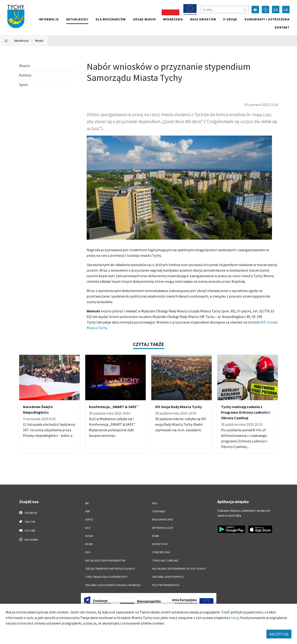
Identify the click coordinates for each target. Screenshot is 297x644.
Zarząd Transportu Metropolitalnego (110, 569)
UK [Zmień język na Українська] (286, 10)
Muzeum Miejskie (163, 520)
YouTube (27, 530)
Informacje (49, 19)
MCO (88, 528)
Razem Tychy (160, 544)
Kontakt (282, 27)
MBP (88, 511)
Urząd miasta (144, 19)
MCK (155, 503)
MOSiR (89, 544)
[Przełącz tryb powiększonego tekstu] (265, 10)
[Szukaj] (225, 10)
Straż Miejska (161, 552)
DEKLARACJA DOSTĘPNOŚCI (168, 577)
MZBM (156, 536)
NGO (88, 552)
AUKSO (89, 520)
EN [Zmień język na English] (276, 10)
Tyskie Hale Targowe (165, 561)
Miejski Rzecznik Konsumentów (105, 561)
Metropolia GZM (163, 528)
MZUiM (89, 536)
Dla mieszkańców (111, 19)
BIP (87, 503)
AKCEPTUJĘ (279, 634)
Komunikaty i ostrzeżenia (267, 19)
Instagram (28, 539)
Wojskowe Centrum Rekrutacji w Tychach (179, 569)
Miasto (39, 41)
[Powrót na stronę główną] (6, 41)
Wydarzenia (173, 19)
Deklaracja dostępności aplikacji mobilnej (113, 585)
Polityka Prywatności (166, 585)
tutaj (235, 618)
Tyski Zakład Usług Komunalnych (106, 577)
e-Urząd (230, 19)
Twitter (27, 522)
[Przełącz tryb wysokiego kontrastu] (255, 10)
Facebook (28, 513)
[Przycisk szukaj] (245, 10)
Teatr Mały (159, 511)
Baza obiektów (203, 19)
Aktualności (77, 19)
